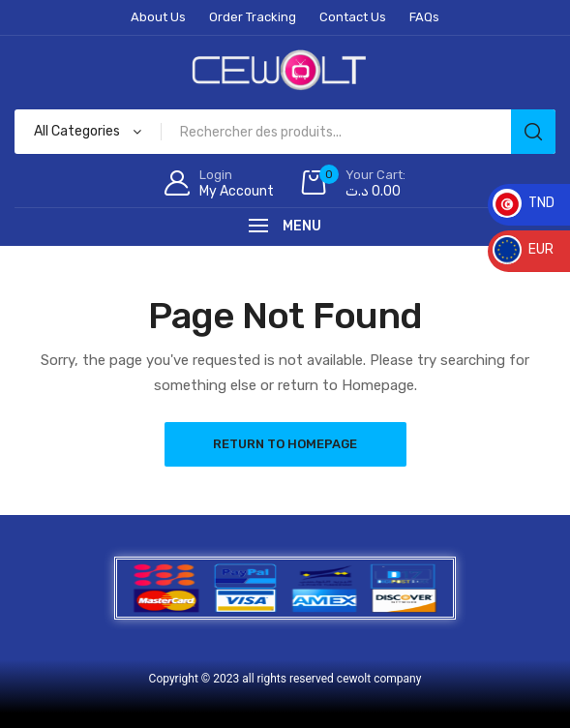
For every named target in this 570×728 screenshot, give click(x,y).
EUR (523, 249)
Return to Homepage (285, 444)
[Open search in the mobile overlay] (285, 132)
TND (524, 203)
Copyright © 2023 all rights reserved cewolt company (285, 679)
